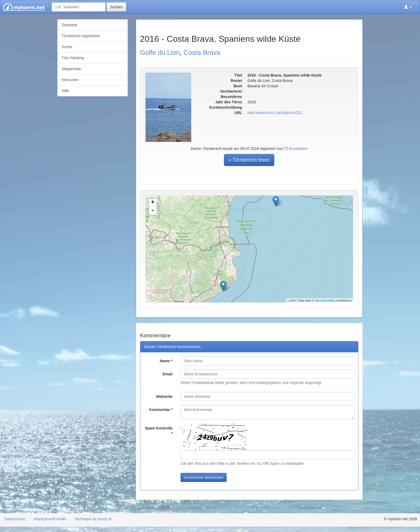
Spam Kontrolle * (159, 431)
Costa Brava (202, 52)
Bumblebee (298, 149)
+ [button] (153, 203)
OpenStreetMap (325, 300)
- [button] (153, 211)
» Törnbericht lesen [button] (249, 160)
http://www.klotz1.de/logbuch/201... (276, 113)
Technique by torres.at (93, 519)
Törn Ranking (73, 58)
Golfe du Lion (160, 52)
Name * (166, 361)
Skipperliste (71, 69)
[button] (408, 7)
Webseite (164, 397)
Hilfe (65, 91)
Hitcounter (70, 80)
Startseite (70, 25)
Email (168, 374)
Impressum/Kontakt (50, 519)
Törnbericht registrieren (81, 36)
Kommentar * (161, 410)
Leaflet (292, 300)
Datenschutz (15, 519)
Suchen (116, 7)
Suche (67, 47)
